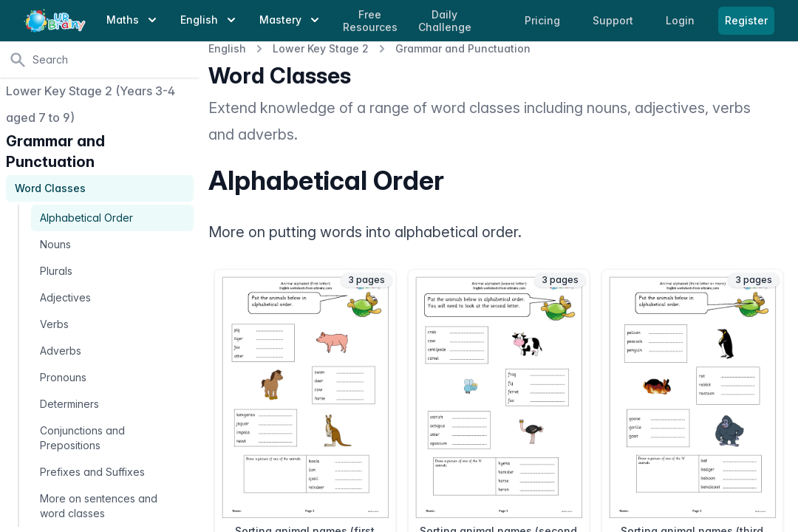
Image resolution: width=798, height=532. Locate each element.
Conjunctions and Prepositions (82, 438)
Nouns (55, 244)
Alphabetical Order (86, 218)
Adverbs (61, 351)
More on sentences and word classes (99, 506)
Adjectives (65, 297)
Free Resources (370, 21)
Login (682, 20)
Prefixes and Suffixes (92, 472)
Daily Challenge (445, 21)
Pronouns (63, 377)
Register (746, 20)
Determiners (69, 404)
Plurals (56, 271)
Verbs (54, 324)
